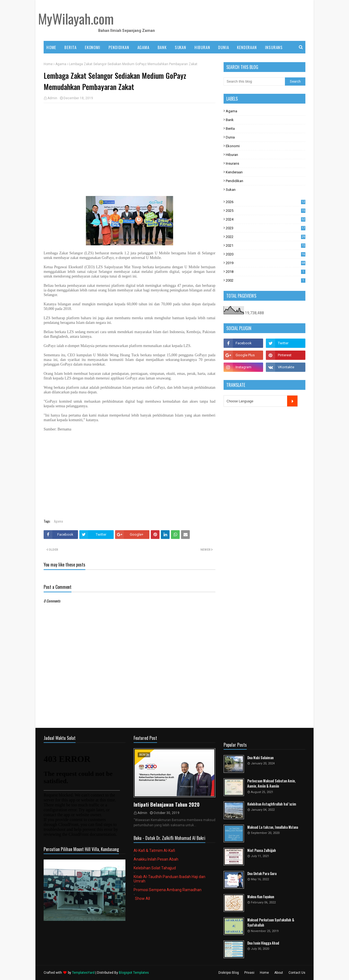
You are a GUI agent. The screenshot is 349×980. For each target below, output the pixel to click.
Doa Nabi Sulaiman (260, 758)
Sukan (231, 190)
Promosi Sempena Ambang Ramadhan (168, 890)
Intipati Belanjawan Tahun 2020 (167, 804)
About (279, 973)
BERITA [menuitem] (70, 47)
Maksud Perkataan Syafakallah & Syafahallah (271, 923)
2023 (266, 228)
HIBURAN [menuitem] (202, 47)
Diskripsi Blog (229, 973)
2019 (266, 263)
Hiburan (232, 155)
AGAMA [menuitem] (143, 47)
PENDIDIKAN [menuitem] (119, 47)
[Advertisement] (130, 147)
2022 (266, 237)
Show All (142, 898)
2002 (266, 280)
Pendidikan (234, 181)
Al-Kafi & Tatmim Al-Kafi (154, 851)
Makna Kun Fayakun (261, 897)
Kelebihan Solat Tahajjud (155, 868)
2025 (266, 211)
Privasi (249, 973)
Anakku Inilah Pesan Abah (156, 859)
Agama (61, 64)
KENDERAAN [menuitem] (247, 47)
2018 (266, 272)
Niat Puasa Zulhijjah (262, 850)
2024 (266, 219)
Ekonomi (233, 146)
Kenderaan (234, 172)
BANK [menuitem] (162, 47)
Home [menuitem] (51, 47)
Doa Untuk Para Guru (262, 874)
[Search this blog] (254, 82)
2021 (266, 245)
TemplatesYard (83, 973)
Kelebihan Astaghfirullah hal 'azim (272, 804)
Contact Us (297, 973)
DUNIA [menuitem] (223, 47)
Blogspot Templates (134, 973)
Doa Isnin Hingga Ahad (263, 943)
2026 (266, 202)
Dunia (230, 137)
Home (48, 64)
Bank (230, 120)
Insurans (232, 163)
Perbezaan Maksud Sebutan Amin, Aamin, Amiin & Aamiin (271, 784)
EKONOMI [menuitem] (93, 47)
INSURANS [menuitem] (274, 47)
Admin (52, 98)
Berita (230, 129)
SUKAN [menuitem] (180, 47)
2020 (266, 254)
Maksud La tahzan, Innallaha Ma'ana (273, 827)
